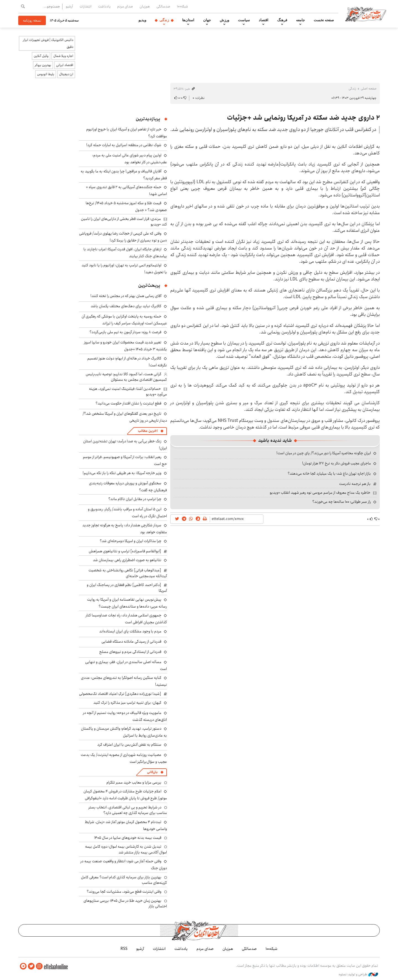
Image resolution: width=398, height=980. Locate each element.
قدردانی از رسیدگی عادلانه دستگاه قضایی (131, 642)
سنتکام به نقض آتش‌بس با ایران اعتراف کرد (129, 745)
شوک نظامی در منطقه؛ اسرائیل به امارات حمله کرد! (124, 145)
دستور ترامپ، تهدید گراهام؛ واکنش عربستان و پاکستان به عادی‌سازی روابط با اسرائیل (124, 732)
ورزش (224, 20)
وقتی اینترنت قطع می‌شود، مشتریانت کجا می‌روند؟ (124, 892)
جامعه (300, 20)
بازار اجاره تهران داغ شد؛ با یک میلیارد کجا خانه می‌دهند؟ (329, 474)
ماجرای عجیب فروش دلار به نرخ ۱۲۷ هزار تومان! (337, 463)
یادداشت (104, 6)
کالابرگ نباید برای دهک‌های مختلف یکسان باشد (126, 306)
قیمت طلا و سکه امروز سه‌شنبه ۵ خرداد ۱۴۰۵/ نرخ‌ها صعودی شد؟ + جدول (126, 207)
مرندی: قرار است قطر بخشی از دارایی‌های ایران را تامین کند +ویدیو (124, 222)
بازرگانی (152, 772)
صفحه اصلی (369, 89)
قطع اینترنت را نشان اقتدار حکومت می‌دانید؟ (129, 403)
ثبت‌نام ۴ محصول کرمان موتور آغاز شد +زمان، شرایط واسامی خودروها (126, 825)
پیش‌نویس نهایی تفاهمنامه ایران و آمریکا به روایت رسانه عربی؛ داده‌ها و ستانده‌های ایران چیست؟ (127, 603)
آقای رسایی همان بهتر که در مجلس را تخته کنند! (126, 296)
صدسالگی (163, 6)
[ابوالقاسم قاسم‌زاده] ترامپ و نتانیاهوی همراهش (125, 551)
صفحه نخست (324, 20)
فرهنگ (282, 20)
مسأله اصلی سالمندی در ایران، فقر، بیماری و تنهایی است (126, 665)
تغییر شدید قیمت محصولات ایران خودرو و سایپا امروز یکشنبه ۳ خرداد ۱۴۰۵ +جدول (125, 346)
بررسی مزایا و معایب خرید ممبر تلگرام (134, 782)
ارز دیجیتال (66, 74)
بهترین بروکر (43, 65)
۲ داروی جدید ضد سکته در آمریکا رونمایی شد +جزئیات (303, 118)
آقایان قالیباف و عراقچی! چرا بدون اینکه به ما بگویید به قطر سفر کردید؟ (124, 175)
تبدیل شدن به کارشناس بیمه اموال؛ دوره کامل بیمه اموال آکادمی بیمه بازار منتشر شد (126, 849)
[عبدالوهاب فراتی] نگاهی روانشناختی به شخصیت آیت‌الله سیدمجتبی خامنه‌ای (128, 573)
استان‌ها (188, 20)
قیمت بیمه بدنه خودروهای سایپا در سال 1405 (128, 838)
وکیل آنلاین (41, 56)
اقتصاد (264, 20)
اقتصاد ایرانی (65, 65)
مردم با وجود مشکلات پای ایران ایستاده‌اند (130, 631)
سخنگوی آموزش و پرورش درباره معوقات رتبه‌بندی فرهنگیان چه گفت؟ (128, 487)
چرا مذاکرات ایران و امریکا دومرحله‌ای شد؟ (131, 541)
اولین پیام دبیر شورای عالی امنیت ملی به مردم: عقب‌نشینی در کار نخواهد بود (130, 159)
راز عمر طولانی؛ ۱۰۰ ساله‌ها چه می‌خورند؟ (342, 502)
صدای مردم (125, 6)
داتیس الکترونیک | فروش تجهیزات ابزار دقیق (48, 43)
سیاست (244, 20)
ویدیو (142, 20)
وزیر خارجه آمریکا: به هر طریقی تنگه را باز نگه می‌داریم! (122, 473)
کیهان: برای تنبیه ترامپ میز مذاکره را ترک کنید (127, 703)
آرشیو (69, 6)
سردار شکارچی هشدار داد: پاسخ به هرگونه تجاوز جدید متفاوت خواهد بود (125, 529)
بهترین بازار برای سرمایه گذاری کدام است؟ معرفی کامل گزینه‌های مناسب (124, 880)
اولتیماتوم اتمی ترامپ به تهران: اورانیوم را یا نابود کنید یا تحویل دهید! (124, 269)
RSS (124, 949)
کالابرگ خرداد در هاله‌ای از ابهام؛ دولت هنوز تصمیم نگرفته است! (127, 362)
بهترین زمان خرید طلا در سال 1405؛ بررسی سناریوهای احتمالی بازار (125, 903)
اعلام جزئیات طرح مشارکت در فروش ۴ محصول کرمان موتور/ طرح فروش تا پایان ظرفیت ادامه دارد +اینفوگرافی (125, 795)
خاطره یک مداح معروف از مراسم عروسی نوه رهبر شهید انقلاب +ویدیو (320, 493)
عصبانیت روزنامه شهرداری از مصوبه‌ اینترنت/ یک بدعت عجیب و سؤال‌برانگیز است (124, 758)
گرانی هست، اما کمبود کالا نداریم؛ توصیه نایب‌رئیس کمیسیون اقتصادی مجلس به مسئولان (126, 377)
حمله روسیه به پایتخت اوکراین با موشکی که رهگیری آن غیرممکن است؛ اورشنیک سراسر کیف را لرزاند (124, 320)
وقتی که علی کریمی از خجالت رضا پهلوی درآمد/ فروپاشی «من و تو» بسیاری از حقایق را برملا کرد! (123, 237)
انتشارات (86, 6)
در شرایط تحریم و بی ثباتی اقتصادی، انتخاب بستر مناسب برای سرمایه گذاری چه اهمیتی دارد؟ (128, 810)
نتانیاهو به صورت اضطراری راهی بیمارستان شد (127, 560)
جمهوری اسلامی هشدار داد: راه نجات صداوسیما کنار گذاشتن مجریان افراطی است (126, 619)
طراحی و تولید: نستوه (358, 974)
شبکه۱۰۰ (182, 6)
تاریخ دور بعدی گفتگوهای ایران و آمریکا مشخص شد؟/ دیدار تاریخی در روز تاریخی (125, 417)
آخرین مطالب (148, 431)
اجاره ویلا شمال (63, 56)
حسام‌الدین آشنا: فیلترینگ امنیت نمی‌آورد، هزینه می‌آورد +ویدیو (128, 392)
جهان (207, 20)
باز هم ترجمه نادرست (355, 484)
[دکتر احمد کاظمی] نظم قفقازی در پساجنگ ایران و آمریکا (127, 588)
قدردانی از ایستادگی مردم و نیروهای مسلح (130, 652)
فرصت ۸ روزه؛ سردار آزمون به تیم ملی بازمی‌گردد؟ (125, 332)
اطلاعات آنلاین (366, 14)
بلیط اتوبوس (46, 74)
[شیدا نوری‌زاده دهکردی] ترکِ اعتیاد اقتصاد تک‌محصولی (120, 694)
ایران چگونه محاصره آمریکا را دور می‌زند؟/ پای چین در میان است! (324, 453)
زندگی (164, 20)
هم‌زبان (145, 6)
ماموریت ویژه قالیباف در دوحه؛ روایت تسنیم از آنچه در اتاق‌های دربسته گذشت (125, 716)
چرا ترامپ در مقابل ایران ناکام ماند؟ (135, 499)
